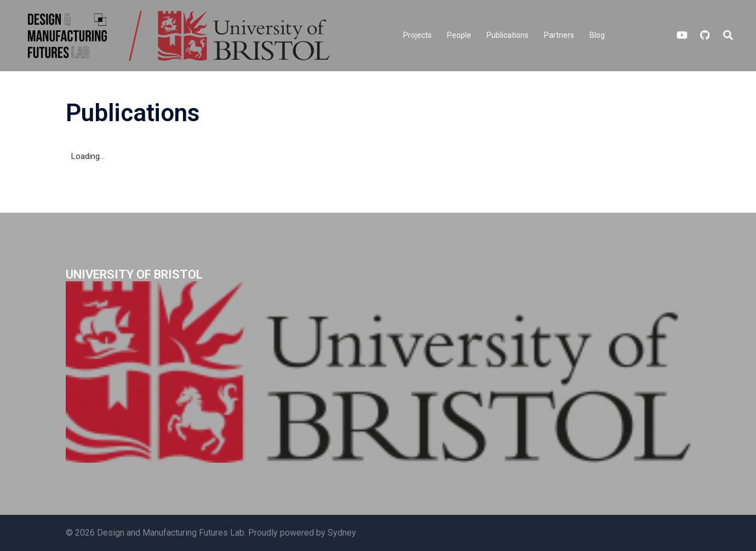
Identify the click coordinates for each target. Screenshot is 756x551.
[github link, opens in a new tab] (704, 35)
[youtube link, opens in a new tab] (682, 35)
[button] (729, 36)
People (459, 35)
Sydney (342, 533)
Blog (597, 35)
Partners (559, 35)
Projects (417, 35)
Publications (508, 35)
